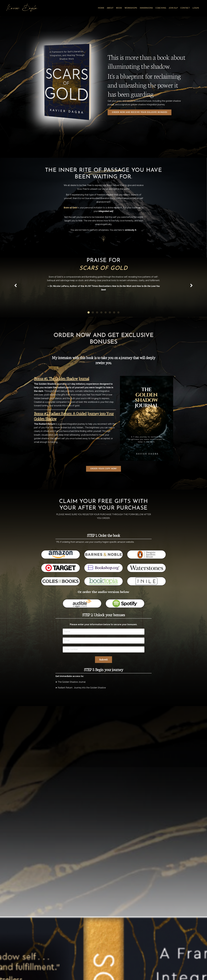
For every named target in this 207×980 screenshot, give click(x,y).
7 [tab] (114, 329)
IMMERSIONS (146, 8)
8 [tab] (118, 329)
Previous (16, 298)
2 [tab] (93, 329)
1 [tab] (89, 329)
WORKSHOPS (131, 8)
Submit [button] (104, 676)
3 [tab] (97, 329)
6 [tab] (110, 329)
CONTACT (185, 8)
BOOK (119, 8)
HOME (101, 8)
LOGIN (196, 8)
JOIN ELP (173, 8)
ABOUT (110, 8)
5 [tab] (106, 329)
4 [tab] (101, 329)
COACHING (161, 8)
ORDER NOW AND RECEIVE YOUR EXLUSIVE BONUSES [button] (140, 112)
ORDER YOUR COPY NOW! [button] (104, 485)
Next (191, 298)
